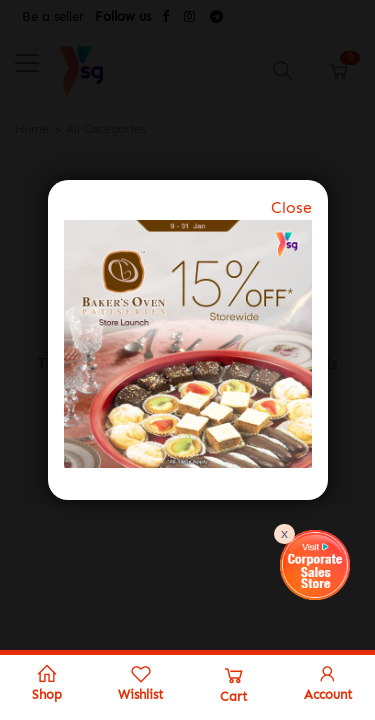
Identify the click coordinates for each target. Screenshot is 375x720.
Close (291, 207)
